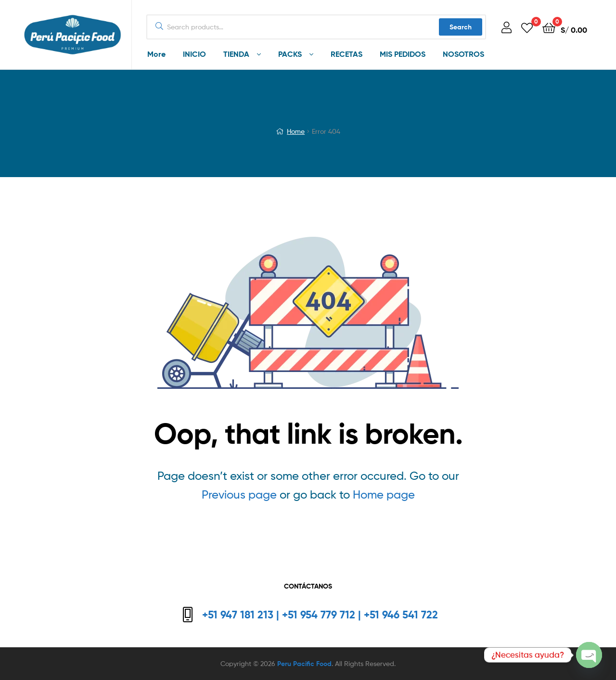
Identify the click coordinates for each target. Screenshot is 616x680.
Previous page (239, 494)
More (156, 54)
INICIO (194, 54)
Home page (384, 494)
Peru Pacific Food (304, 664)
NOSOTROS (463, 54)
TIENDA (236, 54)
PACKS (290, 54)
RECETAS (346, 54)
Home (296, 131)
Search (461, 27)
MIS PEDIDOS (403, 54)
